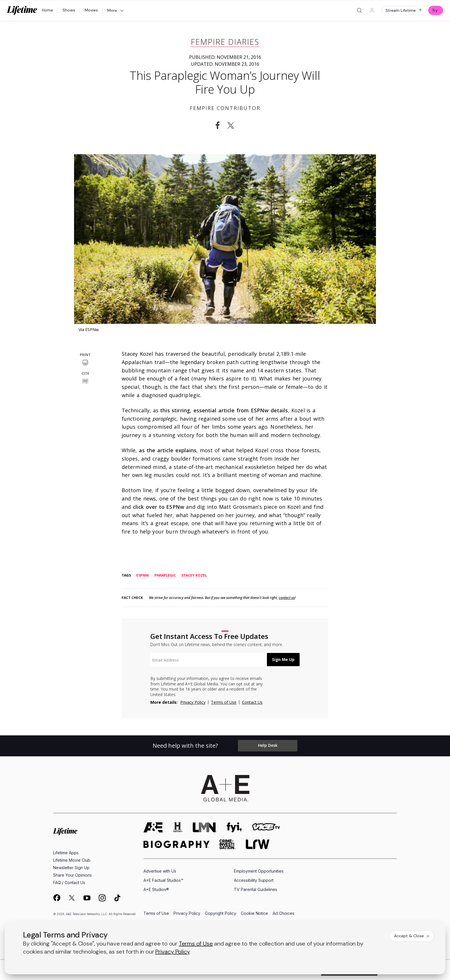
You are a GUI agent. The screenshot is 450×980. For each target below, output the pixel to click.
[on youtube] (87, 898)
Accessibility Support (254, 880)
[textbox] (207, 660)
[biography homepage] (176, 844)
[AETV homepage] (153, 827)
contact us (287, 598)
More (116, 10)
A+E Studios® (156, 889)
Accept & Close (412, 936)
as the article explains (168, 450)
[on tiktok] (117, 898)
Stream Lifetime (404, 10)
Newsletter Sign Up (71, 867)
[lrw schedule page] (258, 844)
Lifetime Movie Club (72, 860)
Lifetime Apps (66, 852)
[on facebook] (57, 897)
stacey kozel (194, 575)
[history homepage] (178, 827)
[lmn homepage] (205, 827)
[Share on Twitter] (232, 125)
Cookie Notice (254, 913)
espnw (143, 575)
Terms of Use (224, 702)
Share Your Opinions (72, 874)
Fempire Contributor (225, 108)
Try (435, 10)
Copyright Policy (221, 913)
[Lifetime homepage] (65, 831)
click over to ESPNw (159, 507)
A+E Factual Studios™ (163, 880)
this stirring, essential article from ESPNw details (224, 410)
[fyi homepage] (234, 827)
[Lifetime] (22, 10)
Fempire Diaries (225, 42)
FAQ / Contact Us (69, 882)
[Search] (359, 10)
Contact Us (252, 702)
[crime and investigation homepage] (228, 844)
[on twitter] (72, 898)
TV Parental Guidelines (256, 889)
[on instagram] (102, 898)
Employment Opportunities (259, 870)
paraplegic (165, 575)
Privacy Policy (193, 702)
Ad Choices (284, 913)
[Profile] (372, 10)
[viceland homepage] (266, 827)
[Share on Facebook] (218, 125)
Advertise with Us (160, 870)
